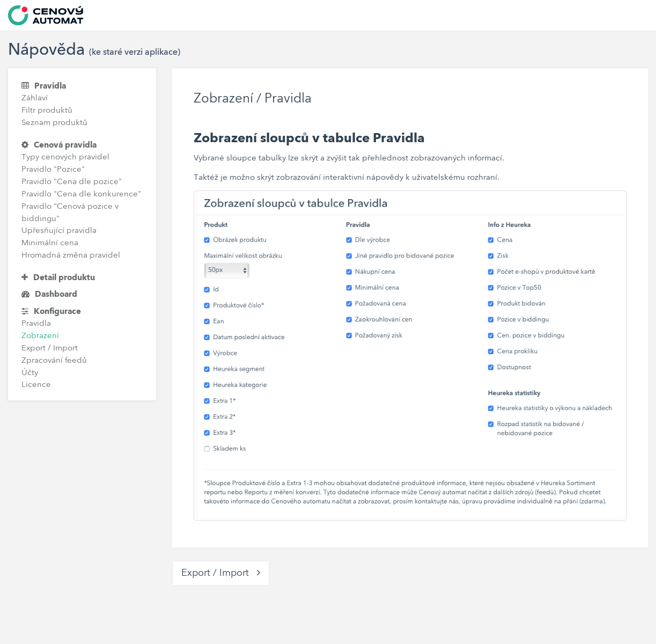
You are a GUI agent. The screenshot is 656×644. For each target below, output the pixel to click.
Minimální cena (50, 243)
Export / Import (50, 349)
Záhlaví (35, 98)
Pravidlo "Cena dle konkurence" (81, 195)
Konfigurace (51, 312)
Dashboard (49, 294)
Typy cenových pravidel (65, 158)
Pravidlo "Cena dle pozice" (72, 182)
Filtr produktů (47, 111)
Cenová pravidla (59, 145)
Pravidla (44, 86)
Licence (36, 385)
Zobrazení (40, 336)
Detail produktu (58, 278)
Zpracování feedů (54, 361)
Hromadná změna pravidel (71, 256)
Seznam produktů (54, 123)
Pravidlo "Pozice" (53, 170)
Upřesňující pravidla (59, 231)
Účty (30, 373)
